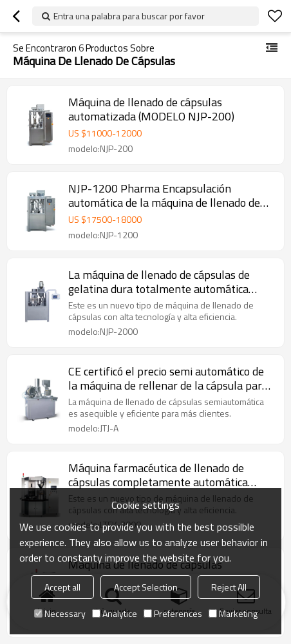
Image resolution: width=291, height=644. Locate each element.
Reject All (229, 587)
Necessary (60, 613)
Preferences (173, 613)
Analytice (115, 613)
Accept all (62, 587)
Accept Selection (146, 587)
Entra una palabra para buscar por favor (129, 16)
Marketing (233, 613)
